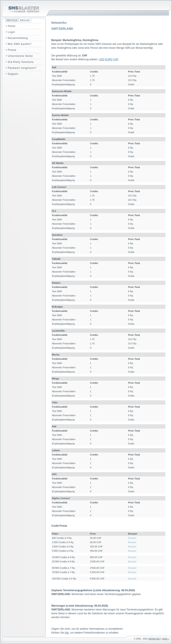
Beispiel (132, 538)
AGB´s (165, 639)
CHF (116, 59)
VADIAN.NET (154, 639)
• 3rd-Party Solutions (20, 62)
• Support (12, 74)
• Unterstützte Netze (19, 56)
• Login (10, 32)
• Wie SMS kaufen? (19, 44)
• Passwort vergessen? (21, 68)
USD (102, 59)
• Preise (11, 50)
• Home (11, 26)
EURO (109, 59)
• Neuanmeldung (17, 38)
